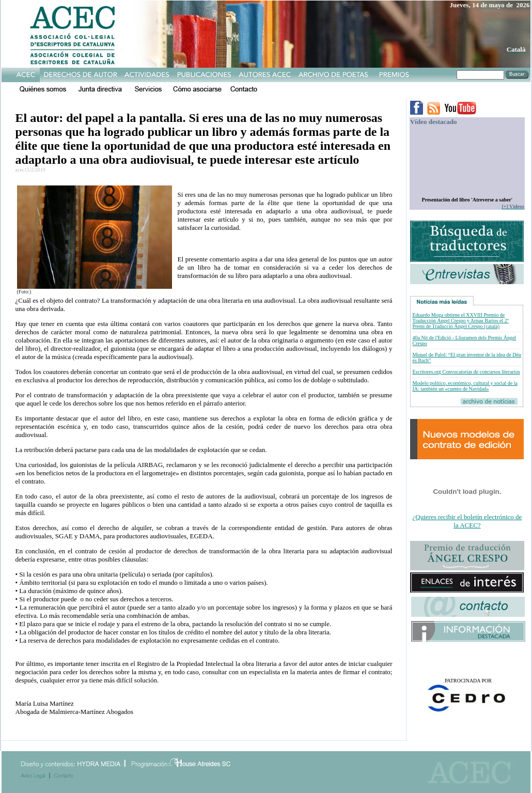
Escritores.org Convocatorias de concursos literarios (466, 372)
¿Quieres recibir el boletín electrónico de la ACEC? (467, 521)
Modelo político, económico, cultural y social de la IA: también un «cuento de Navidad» (465, 386)
